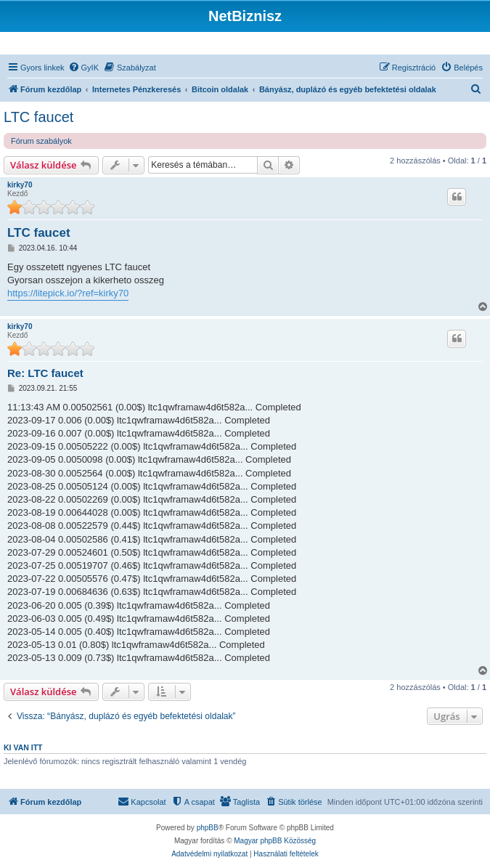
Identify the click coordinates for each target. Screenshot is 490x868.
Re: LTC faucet (45, 373)
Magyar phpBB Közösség (275, 841)
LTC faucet (38, 117)
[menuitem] (83, 68)
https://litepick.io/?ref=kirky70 (68, 293)
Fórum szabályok (41, 141)
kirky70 (20, 185)
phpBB (208, 828)
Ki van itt (23, 747)
